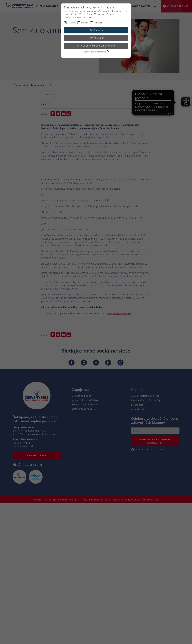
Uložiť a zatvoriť (96, 38)
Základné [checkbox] (71, 23)
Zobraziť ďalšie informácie (96, 52)
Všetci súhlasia (96, 30)
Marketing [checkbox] (98, 23)
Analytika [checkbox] (84, 23)
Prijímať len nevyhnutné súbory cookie (96, 46)
